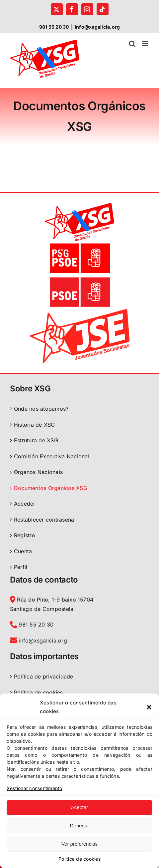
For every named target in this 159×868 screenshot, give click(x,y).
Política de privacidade (44, 676)
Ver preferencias (79, 844)
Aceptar (80, 807)
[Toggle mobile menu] (146, 44)
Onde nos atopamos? (41, 409)
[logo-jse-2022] (80, 312)
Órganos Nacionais (38, 472)
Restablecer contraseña (44, 520)
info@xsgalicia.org (97, 27)
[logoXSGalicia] (79, 206)
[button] (149, 707)
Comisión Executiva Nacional (51, 456)
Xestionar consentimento (35, 788)
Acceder (25, 504)
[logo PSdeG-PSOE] (80, 244)
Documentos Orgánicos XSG (51, 488)
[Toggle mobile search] (132, 44)
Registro (25, 535)
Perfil (21, 567)
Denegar (80, 826)
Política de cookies (79, 859)
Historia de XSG (35, 425)
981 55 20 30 (32, 625)
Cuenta (23, 551)
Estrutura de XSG (36, 440)
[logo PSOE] (80, 278)
